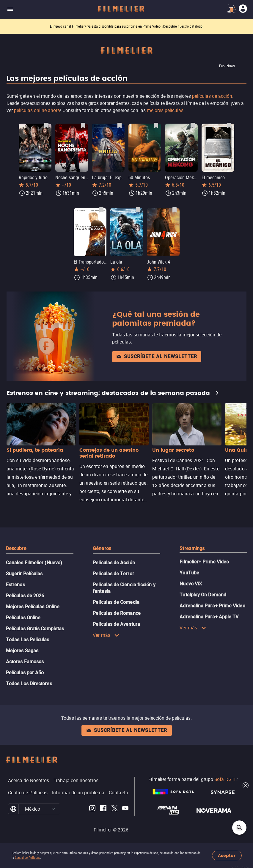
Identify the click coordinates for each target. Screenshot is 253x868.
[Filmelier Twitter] (114, 809)
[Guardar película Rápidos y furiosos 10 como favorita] (46, 125)
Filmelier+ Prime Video (204, 562)
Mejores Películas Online (33, 607)
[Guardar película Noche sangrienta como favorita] (83, 125)
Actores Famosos (25, 662)
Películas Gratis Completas (35, 629)
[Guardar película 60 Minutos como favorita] (156, 125)
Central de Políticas (27, 858)
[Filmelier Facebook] (103, 809)
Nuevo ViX (191, 584)
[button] (53, 809)
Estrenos (15, 585)
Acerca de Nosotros (29, 780)
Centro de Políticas (28, 793)
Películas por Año (25, 673)
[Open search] (239, 828)
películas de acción (212, 96)
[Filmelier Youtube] (125, 809)
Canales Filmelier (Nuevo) (34, 563)
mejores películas (165, 110)
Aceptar (227, 856)
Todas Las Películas (28, 640)
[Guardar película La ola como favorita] (138, 210)
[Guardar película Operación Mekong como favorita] (193, 125)
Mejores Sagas (22, 651)
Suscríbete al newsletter (157, 356)
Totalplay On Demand (203, 595)
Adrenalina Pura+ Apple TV (209, 617)
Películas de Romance (117, 613)
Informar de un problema (78, 793)
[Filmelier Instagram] (92, 809)
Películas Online (23, 618)
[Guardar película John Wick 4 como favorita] (175, 210)
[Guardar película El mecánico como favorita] (229, 125)
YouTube (189, 573)
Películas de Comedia (116, 602)
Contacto (118, 793)
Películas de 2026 (25, 596)
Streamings (192, 548)
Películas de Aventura (116, 624)
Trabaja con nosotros (76, 780)
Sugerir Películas (24, 574)
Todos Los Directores (29, 684)
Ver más (106, 635)
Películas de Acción (114, 563)
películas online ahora (37, 110)
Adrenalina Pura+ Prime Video (212, 606)
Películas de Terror (113, 574)
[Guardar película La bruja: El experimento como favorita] (120, 125)
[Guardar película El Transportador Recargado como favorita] (101, 210)
